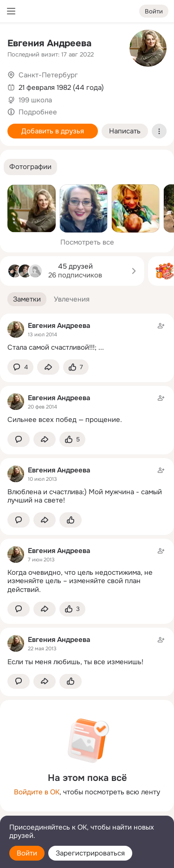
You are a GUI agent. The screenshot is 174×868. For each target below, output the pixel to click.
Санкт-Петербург (48, 75)
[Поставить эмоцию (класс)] (76, 367)
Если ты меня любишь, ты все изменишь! (75, 662)
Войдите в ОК (37, 792)
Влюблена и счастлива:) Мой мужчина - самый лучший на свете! (85, 496)
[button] (30, 167)
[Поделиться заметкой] (48, 367)
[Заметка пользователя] (87, 337)
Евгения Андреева (49, 43)
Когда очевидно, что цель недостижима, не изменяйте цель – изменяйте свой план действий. (80, 581)
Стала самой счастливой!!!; (52, 347)
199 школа (35, 100)
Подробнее (38, 112)
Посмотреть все (87, 242)
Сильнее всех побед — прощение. (65, 420)
